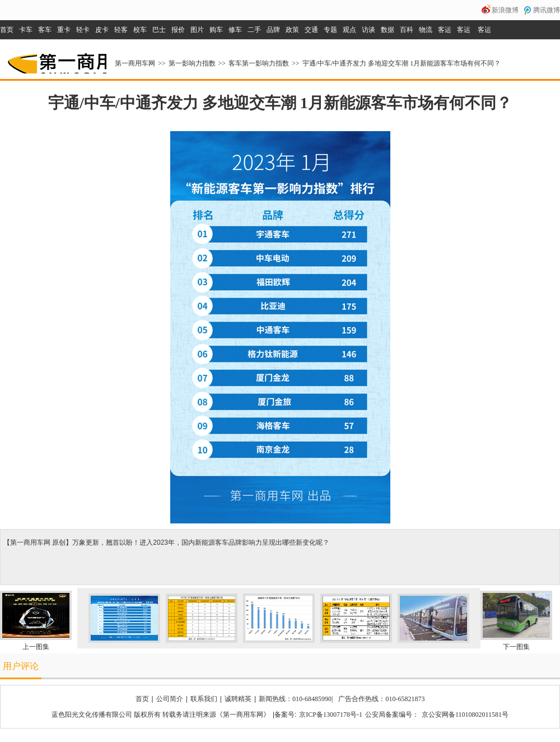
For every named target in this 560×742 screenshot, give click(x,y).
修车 (235, 30)
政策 (292, 30)
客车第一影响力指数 (259, 63)
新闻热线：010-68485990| (296, 699)
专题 (330, 30)
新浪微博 (505, 10)
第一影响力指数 (192, 63)
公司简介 (170, 699)
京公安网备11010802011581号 (465, 715)
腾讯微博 (547, 10)
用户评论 (21, 666)
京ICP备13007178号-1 (331, 715)
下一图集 (516, 647)
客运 (445, 30)
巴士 (159, 30)
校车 (140, 30)
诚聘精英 (238, 699)
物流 (426, 30)
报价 (178, 30)
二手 (254, 30)
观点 (349, 30)
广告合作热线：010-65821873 (381, 699)
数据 (388, 30)
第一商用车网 (56, 59)
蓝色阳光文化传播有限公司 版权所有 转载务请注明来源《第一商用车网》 (161, 715)
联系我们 (204, 699)
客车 (45, 30)
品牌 (273, 30)
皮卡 (102, 30)
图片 (197, 30)
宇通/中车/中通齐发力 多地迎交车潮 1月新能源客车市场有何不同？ (402, 63)
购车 (216, 30)
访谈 (368, 30)
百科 (407, 30)
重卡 (64, 30)
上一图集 (36, 647)
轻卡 (83, 30)
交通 (311, 30)
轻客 (121, 30)
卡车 (26, 30)
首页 (7, 30)
